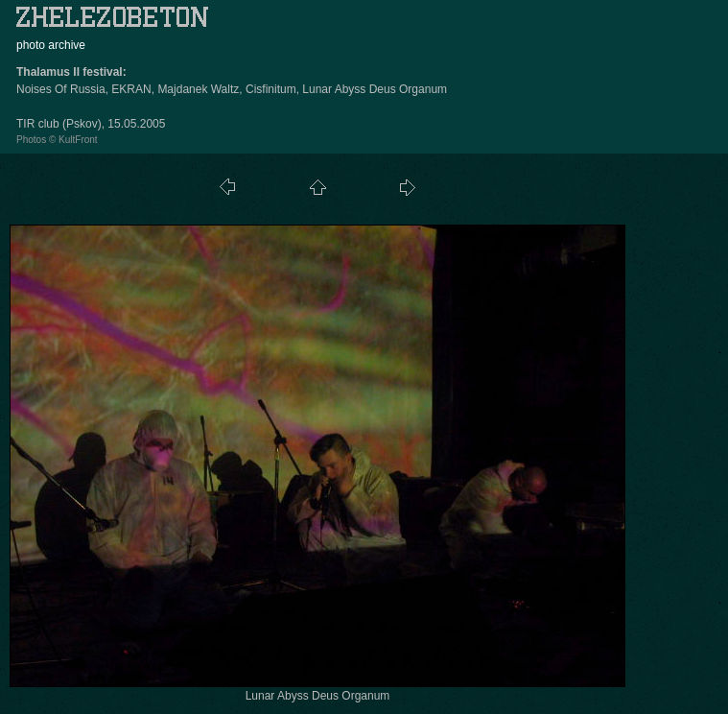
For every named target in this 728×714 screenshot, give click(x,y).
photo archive (51, 45)
